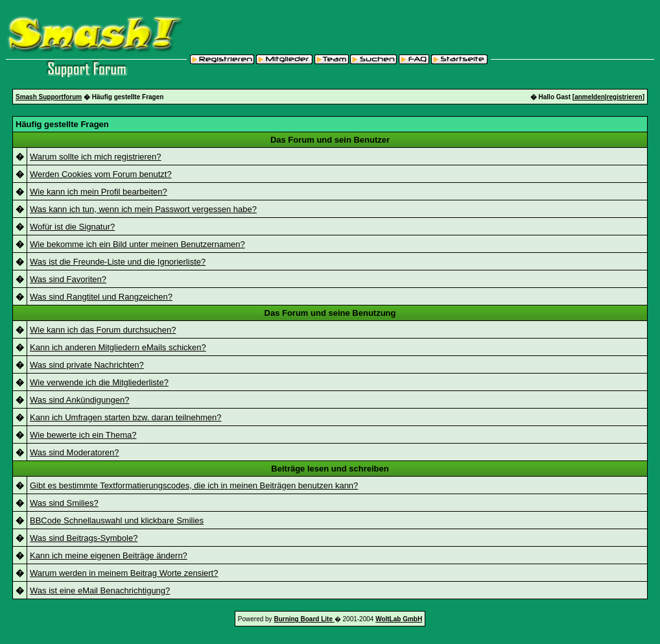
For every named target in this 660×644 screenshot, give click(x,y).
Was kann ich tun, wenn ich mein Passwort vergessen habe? (143, 209)
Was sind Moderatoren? (75, 452)
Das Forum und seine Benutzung (330, 313)
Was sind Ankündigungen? (79, 400)
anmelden (590, 97)
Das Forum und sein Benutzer (330, 140)
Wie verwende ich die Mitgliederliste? (99, 382)
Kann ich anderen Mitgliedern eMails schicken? (118, 347)
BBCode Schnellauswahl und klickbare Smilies (117, 520)
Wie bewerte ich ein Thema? (83, 435)
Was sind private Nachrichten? (87, 365)
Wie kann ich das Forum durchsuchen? (103, 330)
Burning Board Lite (304, 619)
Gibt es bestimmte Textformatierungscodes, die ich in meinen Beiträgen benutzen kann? (194, 485)
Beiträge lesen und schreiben (330, 469)
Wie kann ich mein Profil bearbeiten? (99, 192)
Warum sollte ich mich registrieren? (96, 157)
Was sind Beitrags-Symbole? (84, 538)
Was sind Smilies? (64, 503)
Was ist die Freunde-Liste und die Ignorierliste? (118, 262)
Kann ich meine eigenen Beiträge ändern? (109, 555)
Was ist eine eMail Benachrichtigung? (100, 590)
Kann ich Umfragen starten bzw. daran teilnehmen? (126, 417)
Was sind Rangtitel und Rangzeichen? (101, 297)
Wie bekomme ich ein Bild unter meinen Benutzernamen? (137, 244)
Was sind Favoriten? (68, 279)
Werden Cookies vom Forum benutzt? (101, 174)
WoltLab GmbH (399, 619)
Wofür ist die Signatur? (72, 227)
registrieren (625, 97)
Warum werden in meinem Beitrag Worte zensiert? (124, 573)
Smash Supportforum (49, 97)
